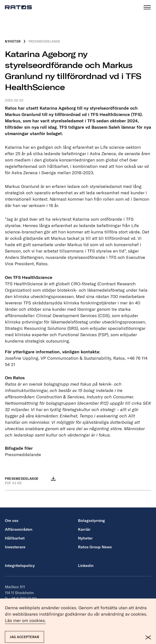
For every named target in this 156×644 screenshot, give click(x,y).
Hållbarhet (15, 538)
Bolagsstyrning (91, 520)
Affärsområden (19, 529)
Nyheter (85, 538)
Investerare (15, 547)
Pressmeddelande (23, 454)
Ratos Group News (95, 547)
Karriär (84, 529)
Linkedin (86, 565)
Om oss (12, 520)
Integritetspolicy (20, 565)
